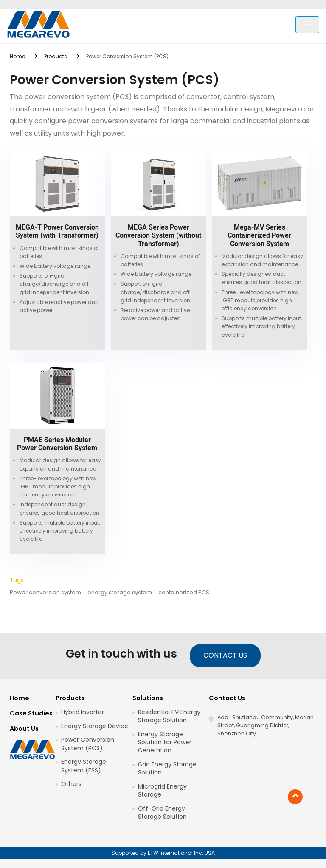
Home (17, 56)
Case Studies (31, 713)
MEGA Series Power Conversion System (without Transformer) (158, 235)
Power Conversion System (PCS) (88, 744)
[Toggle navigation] (307, 25)
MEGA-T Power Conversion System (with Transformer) (57, 231)
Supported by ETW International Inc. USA (163, 853)
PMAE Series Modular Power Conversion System (57, 444)
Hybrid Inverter (83, 712)
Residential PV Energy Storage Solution (169, 716)
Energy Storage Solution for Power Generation (165, 742)
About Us (24, 729)
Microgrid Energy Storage (162, 791)
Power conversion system (45, 593)
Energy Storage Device (95, 726)
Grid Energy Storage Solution (167, 769)
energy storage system (120, 593)
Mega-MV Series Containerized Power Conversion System (259, 235)
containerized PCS (184, 593)
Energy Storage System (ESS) (84, 766)
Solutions (148, 698)
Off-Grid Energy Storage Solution (162, 813)
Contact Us (225, 655)
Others (71, 784)
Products (56, 56)
